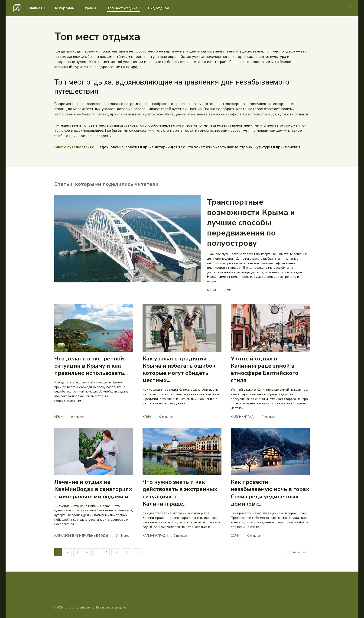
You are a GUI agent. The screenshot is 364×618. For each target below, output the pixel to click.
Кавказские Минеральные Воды (81, 536)
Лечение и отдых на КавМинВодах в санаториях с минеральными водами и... (93, 489)
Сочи (235, 536)
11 (127, 552)
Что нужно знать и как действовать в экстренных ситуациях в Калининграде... (180, 493)
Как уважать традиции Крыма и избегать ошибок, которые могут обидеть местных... (180, 369)
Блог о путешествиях (74, 147)
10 (116, 552)
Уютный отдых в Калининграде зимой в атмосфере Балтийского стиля (265, 369)
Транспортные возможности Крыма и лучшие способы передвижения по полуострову (251, 223)
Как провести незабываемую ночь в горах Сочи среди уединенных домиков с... (270, 493)
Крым (211, 290)
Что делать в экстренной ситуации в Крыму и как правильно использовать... (91, 366)
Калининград (242, 417)
